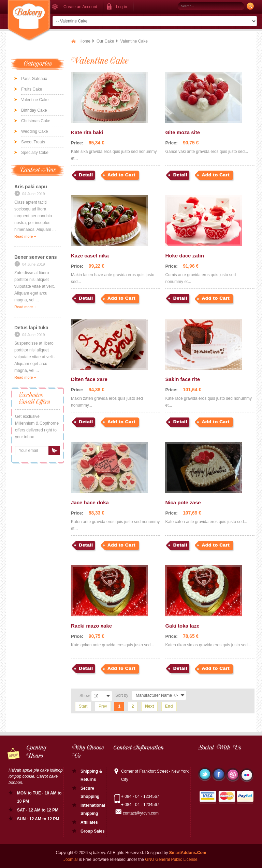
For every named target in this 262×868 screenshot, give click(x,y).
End (169, 706)
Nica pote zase (183, 502)
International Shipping (93, 809)
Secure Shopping (90, 792)
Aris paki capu (31, 187)
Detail (86, 175)
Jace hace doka (90, 502)
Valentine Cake (35, 100)
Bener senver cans (36, 257)
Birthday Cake (34, 110)
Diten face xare (89, 379)
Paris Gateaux (34, 79)
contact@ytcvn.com (141, 813)
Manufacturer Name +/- (157, 695)
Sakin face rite (183, 379)
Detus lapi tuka (31, 328)
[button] (119, 7)
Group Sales (93, 831)
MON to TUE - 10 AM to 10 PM (39, 797)
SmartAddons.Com (188, 853)
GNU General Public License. (172, 859)
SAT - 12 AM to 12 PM (38, 810)
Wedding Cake (35, 131)
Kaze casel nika (90, 256)
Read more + (25, 236)
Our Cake (105, 41)
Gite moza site (183, 132)
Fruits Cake (32, 89)
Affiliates (89, 822)
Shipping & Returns (91, 775)
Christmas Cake (36, 121)
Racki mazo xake (91, 626)
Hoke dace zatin (184, 256)
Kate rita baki (87, 132)
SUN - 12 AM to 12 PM (38, 819)
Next (149, 706)
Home (85, 41)
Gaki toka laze (182, 626)
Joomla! (71, 859)
